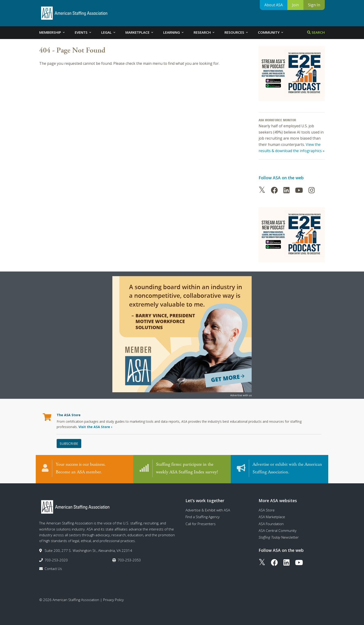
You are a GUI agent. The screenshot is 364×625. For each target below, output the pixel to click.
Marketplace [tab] (140, 32)
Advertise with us (241, 395)
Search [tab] (316, 32)
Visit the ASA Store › (95, 427)
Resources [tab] (237, 32)
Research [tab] (204, 32)
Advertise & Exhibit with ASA (208, 510)
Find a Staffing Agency (203, 517)
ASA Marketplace (272, 517)
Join (295, 5)
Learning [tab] (174, 32)
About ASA (274, 5)
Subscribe (69, 443)
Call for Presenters (201, 524)
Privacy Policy (113, 600)
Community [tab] (271, 32)
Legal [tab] (109, 32)
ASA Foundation (271, 524)
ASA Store (267, 510)
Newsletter (279, 537)
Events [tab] (83, 32)
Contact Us (53, 569)
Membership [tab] (52, 32)
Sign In (314, 5)
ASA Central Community (278, 530)
